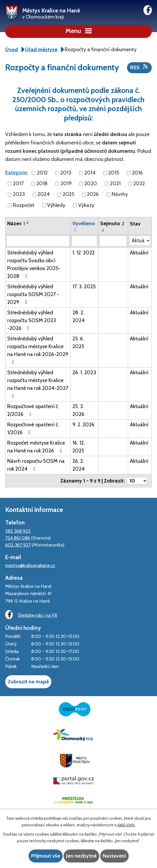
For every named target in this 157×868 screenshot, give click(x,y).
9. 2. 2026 (83, 425)
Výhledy (56, 205)
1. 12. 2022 (84, 253)
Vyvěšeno (84, 223)
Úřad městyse (41, 49)
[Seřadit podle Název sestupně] (28, 223)
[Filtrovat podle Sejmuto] (113, 241)
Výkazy (86, 205)
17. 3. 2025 (84, 287)
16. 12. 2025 (79, 447)
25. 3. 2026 (78, 410)
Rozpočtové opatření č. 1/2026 (33, 429)
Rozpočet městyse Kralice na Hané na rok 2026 (36, 447)
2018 (42, 183)
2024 (44, 194)
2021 (115, 183)
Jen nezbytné (81, 856)
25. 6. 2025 (78, 343)
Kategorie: (17, 173)
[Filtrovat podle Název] (38, 241)
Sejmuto (112, 223)
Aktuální (139, 253)
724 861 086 (18, 538)
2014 (90, 173)
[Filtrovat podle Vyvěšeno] (84, 241)
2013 (66, 173)
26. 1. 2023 (84, 372)
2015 (114, 173)
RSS (140, 67)
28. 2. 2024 (78, 316)
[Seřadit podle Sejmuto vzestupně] (103, 229)
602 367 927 (18, 545)
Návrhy (120, 194)
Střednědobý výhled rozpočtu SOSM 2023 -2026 (32, 320)
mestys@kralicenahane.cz (30, 565)
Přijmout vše (46, 856)
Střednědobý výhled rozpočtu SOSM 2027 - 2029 (33, 294)
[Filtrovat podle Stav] (140, 241)
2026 (93, 194)
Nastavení (114, 856)
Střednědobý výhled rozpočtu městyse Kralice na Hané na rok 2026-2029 (38, 350)
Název (16, 223)
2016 (137, 173)
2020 (91, 183)
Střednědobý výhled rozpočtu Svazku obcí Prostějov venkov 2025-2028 (34, 264)
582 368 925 (18, 531)
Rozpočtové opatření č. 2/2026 (33, 410)
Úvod (12, 49)
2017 (18, 183)
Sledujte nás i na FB (31, 615)
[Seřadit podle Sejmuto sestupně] (103, 231)
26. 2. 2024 (78, 465)
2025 (68, 194)
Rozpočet (24, 205)
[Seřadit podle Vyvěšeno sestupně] (76, 231)
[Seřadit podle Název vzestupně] (28, 221)
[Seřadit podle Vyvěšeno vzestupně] (76, 229)
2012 (42, 173)
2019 (66, 183)
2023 (19, 194)
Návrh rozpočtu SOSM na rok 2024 (36, 465)
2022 (139, 183)
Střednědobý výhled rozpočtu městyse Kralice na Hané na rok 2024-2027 (38, 384)
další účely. (126, 825)
